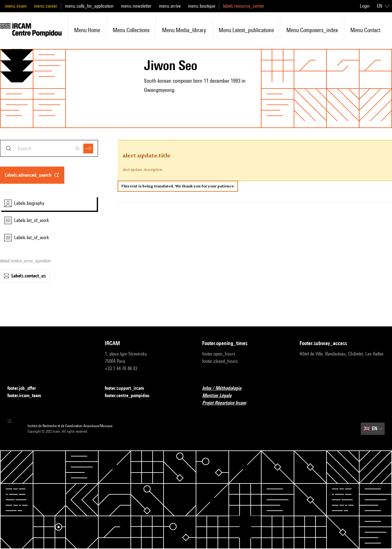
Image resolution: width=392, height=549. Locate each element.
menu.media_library (184, 30)
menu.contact (365, 30)
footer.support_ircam (128, 388)
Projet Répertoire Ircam (228, 403)
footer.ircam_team (28, 396)
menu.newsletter (136, 6)
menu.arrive (170, 6)
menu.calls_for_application (89, 6)
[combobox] (49, 148)
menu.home (87, 30)
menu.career (46, 6)
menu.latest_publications (246, 30)
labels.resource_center (244, 6)
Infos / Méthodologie (225, 388)
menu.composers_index (312, 30)
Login (365, 6)
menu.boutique (202, 6)
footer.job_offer (25, 388)
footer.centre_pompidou (131, 396)
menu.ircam (16, 6)
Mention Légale (221, 396)
